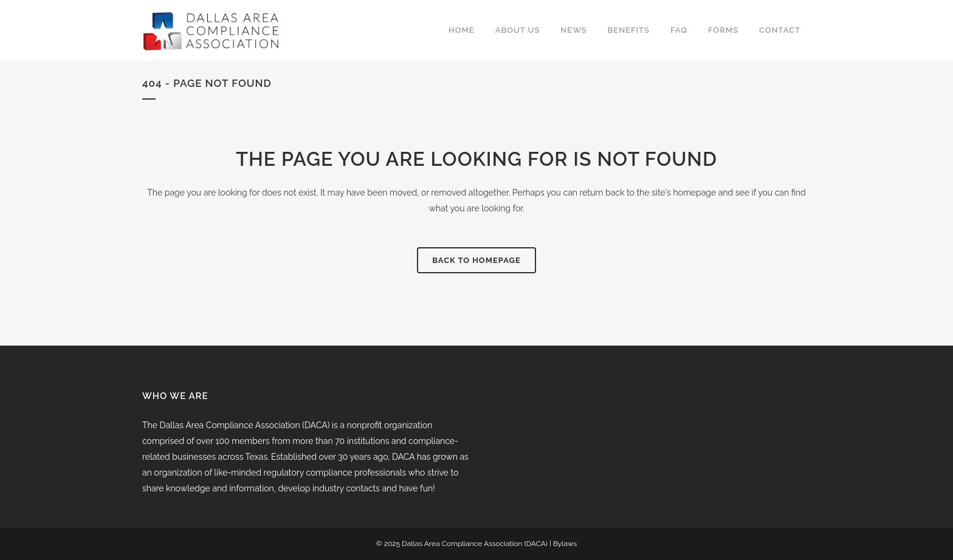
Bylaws (565, 544)
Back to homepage (476, 260)
